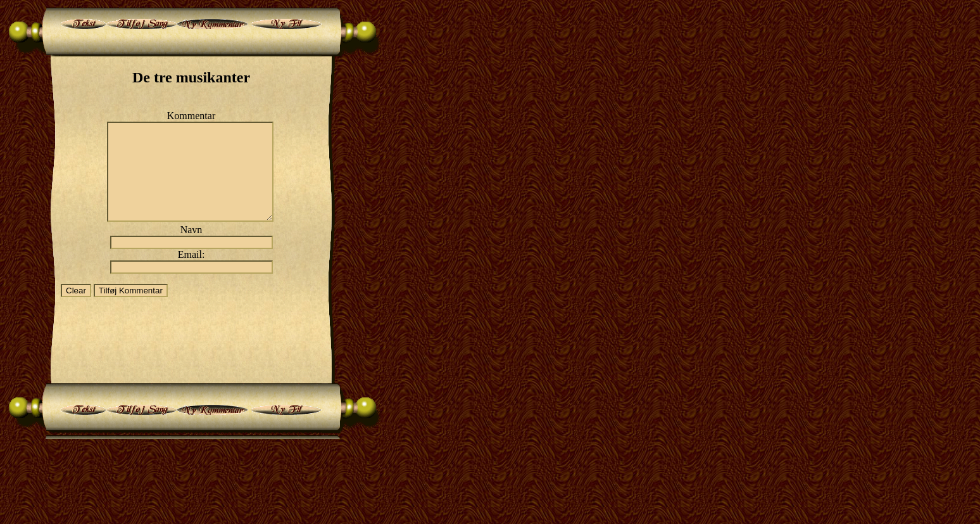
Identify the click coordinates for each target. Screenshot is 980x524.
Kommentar (191, 116)
